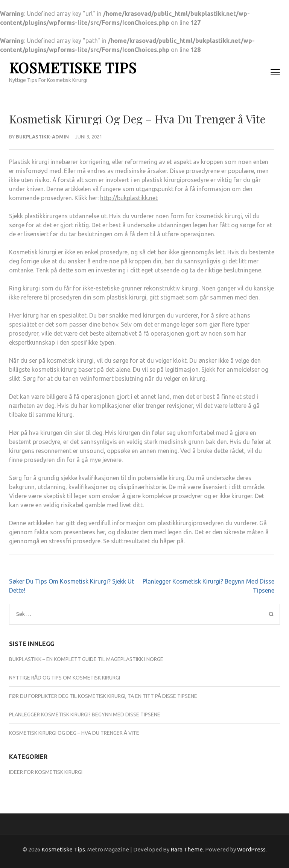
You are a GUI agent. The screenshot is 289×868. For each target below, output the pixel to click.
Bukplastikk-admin (42, 137)
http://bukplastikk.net (129, 198)
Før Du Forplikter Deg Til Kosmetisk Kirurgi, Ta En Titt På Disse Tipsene (103, 696)
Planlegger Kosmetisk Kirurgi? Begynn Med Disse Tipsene (85, 714)
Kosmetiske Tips (73, 68)
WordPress (251, 849)
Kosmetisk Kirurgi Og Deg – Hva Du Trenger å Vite (74, 733)
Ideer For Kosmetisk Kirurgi (46, 772)
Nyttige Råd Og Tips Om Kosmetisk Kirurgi (65, 678)
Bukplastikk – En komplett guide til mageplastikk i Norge (86, 659)
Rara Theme (187, 849)
